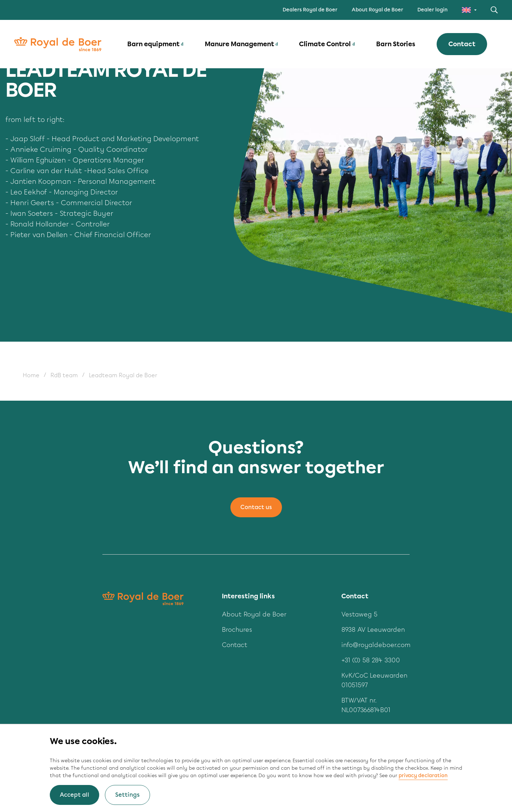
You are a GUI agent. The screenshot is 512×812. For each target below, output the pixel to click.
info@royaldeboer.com (376, 645)
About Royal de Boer (377, 10)
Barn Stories (396, 44)
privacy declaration (423, 776)
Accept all (74, 795)
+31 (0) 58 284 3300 (371, 660)
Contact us (256, 507)
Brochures (237, 630)
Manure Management (239, 44)
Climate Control (325, 44)
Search (494, 10)
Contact (462, 44)
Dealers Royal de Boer (310, 10)
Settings (127, 795)
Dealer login (433, 10)
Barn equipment (153, 44)
